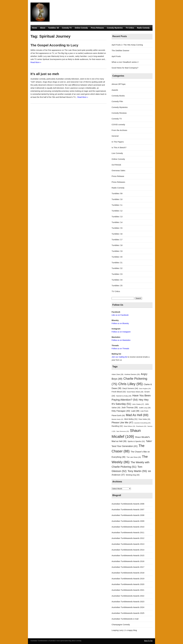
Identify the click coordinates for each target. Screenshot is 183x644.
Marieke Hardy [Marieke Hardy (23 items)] (117, 419)
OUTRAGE (116, 165)
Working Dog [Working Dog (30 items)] (133, 475)
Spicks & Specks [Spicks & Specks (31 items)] (136, 441)
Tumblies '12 (117, 211)
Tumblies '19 (117, 251)
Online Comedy (81, 28)
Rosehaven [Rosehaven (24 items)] (141, 426)
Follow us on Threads (120, 349)
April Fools (116, 56)
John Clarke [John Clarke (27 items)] (138, 404)
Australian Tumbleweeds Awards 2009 (128, 521)
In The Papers (118, 142)
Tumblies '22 (117, 268)
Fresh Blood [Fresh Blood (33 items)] (119, 392)
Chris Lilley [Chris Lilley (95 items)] (131, 384)
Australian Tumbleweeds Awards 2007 (128, 509)
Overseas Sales (118, 170)
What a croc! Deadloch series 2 (125, 62)
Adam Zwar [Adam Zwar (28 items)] (117, 374)
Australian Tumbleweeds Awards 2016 (128, 561)
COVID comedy (118, 124)
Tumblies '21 (117, 263)
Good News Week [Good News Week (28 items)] (135, 392)
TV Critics (130, 28)
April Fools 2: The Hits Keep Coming (127, 45)
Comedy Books (118, 96)
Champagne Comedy (121, 625)
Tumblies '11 (117, 205)
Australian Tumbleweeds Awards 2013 (128, 544)
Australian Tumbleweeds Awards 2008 (128, 515)
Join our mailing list (119, 357)
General (115, 136)
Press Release (118, 176)
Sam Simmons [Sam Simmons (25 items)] (123, 431)
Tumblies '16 (117, 234)
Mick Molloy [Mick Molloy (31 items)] (131, 419)
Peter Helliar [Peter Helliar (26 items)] (144, 419)
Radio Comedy (143, 28)
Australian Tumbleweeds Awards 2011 (128, 532)
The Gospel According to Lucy (54, 45)
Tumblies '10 (117, 199)
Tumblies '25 (117, 285)
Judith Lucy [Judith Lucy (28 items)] (145, 408)
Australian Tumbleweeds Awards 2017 (128, 567)
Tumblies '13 (117, 217)
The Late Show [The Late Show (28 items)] (134, 457)
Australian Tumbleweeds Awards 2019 (128, 579)
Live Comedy (117, 153)
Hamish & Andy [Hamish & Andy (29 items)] (124, 396)
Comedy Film (117, 101)
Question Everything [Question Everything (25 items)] (142, 423)
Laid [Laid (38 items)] (135, 411)
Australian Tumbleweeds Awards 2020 (128, 584)
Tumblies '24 (117, 280)
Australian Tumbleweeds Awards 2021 (128, 590)
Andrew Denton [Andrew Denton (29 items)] (132, 374)
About (43, 28)
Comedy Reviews (119, 113)
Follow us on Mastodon (121, 340)
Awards (115, 90)
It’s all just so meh (45, 74)
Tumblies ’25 (54, 28)
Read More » (36, 62)
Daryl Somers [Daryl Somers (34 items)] (130, 388)
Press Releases (97, 28)
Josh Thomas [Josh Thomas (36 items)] (130, 407)
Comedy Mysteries (115, 28)
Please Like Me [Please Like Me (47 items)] (122, 422)
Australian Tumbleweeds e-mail (125, 619)
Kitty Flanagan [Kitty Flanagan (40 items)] (121, 411)
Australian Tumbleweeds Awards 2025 (128, 613)
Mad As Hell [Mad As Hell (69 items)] (137, 415)
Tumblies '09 (117, 193)
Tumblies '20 (117, 257)
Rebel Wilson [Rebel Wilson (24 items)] (129, 426)
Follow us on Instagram (121, 332)
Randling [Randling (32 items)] (117, 426)
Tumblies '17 (117, 240)
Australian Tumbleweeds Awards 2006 (128, 504)
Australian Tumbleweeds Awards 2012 (128, 538)
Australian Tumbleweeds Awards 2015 (128, 555)
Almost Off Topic (119, 84)
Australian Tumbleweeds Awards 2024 (128, 607)
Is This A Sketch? (119, 147)
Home (35, 28)
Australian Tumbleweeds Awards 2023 (128, 602)
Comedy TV (67, 28)
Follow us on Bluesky (120, 323)
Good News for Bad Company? (125, 68)
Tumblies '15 (117, 228)
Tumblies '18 (117, 245)
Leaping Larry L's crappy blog (124, 630)
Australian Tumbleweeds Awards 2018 (128, 573)
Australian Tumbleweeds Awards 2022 (128, 596)
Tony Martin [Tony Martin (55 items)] (137, 471)
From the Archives (119, 130)
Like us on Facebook (120, 315)
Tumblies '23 (117, 274)
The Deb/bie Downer (120, 50)
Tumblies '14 (117, 222)
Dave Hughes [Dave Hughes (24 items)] (145, 389)
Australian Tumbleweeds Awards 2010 (128, 527)
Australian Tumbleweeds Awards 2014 (128, 550)
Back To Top (148, 641)
